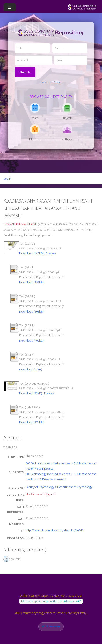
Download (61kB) (31, 369)
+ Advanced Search (51, 82)
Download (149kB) (31, 253)
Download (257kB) (31, 282)
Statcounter (53, 626)
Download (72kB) (31, 393)
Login (7, 179)
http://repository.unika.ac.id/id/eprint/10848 (54, 530)
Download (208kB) (31, 311)
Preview (51, 253)
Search (25, 72)
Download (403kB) (31, 341)
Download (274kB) (31, 422)
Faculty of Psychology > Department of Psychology (59, 487)
